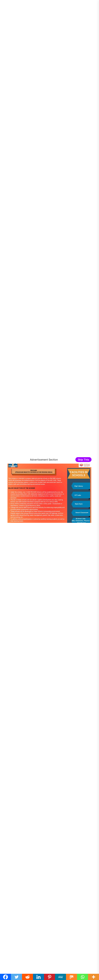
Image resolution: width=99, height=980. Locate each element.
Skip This (83, 460)
